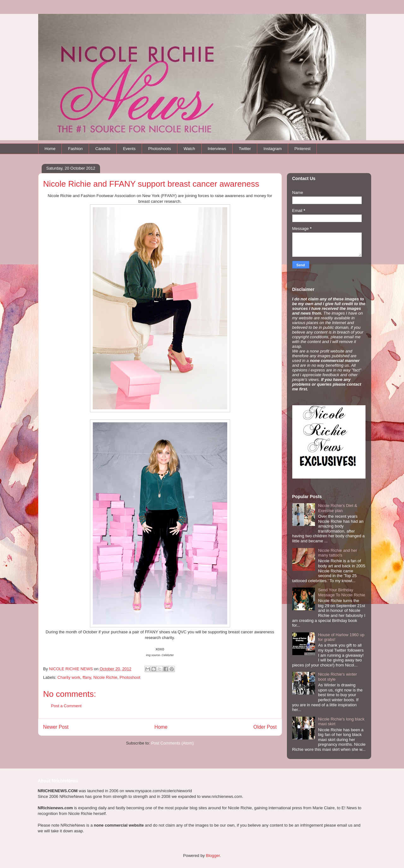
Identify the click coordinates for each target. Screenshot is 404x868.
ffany (87, 677)
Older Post (265, 727)
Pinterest (303, 149)
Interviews (217, 149)
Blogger (213, 856)
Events (129, 149)
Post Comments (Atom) (172, 743)
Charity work (69, 677)
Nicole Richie (105, 677)
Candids (103, 149)
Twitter (245, 149)
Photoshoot (130, 677)
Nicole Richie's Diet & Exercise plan (338, 508)
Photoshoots (159, 149)
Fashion (75, 149)
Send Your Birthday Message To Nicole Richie (342, 592)
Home (50, 149)
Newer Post (56, 727)
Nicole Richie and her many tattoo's (338, 553)
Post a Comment (66, 706)
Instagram (273, 149)
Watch (189, 149)
